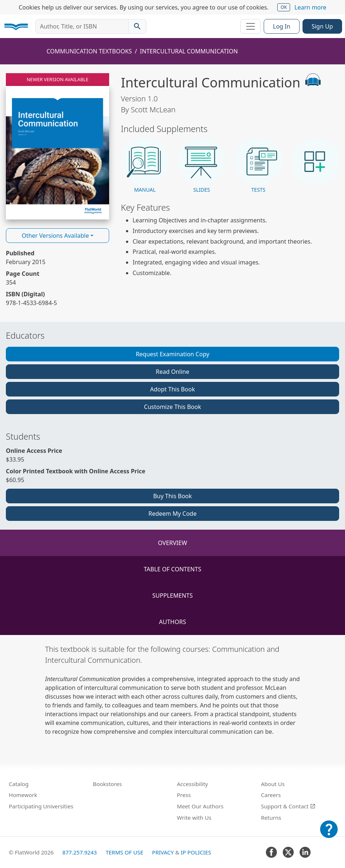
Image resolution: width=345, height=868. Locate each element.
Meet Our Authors (200, 806)
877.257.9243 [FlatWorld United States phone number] (79, 852)
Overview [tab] (172, 543)
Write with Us (194, 818)
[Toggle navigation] (251, 26)
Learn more (310, 7)
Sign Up (322, 26)
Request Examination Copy (173, 354)
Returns (271, 818)
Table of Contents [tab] (173, 569)
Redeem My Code (172, 514)
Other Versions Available (55, 236)
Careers (271, 795)
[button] (145, 166)
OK (284, 7)
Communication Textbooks (89, 51)
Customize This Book (172, 407)
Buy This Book (172, 496)
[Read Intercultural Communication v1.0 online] (57, 146)
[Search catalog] (137, 26)
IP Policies (196, 852)
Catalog (19, 784)
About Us (273, 784)
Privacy (163, 852)
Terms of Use (124, 852)
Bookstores (107, 784)
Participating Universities (41, 806)
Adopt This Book (173, 389)
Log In (281, 26)
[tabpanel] (172, 690)
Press (184, 795)
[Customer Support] (329, 834)
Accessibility (192, 784)
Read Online (172, 372)
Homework (23, 795)
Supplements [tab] (172, 595)
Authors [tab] (172, 622)
